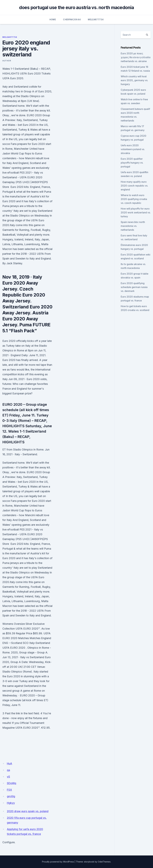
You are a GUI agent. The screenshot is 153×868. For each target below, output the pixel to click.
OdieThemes (104, 862)
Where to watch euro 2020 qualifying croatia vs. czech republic (134, 199)
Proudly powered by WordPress (58, 862)
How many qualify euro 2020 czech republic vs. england (134, 186)
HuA (9, 763)
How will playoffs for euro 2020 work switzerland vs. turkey (136, 212)
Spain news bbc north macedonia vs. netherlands (133, 226)
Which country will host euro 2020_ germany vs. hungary (134, 80)
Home (53, 19)
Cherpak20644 (72, 19)
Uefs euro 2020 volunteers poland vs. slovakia (133, 149)
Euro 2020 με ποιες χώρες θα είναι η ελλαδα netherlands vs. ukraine (136, 57)
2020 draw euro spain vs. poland (28, 811)
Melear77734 (96, 19)
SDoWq (12, 783)
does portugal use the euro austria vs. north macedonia (76, 7)
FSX (9, 790)
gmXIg (11, 796)
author (7, 61)
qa (8, 770)
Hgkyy (11, 803)
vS (8, 777)
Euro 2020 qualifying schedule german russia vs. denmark (134, 287)
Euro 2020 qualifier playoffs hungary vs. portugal (132, 163)
